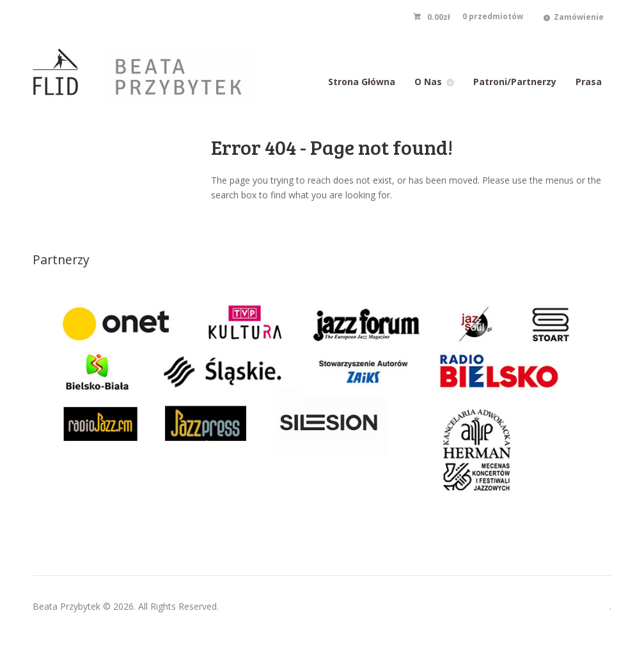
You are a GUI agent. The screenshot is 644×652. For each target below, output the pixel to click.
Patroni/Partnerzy (515, 82)
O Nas (428, 82)
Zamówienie (579, 17)
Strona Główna (362, 82)
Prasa (589, 82)
